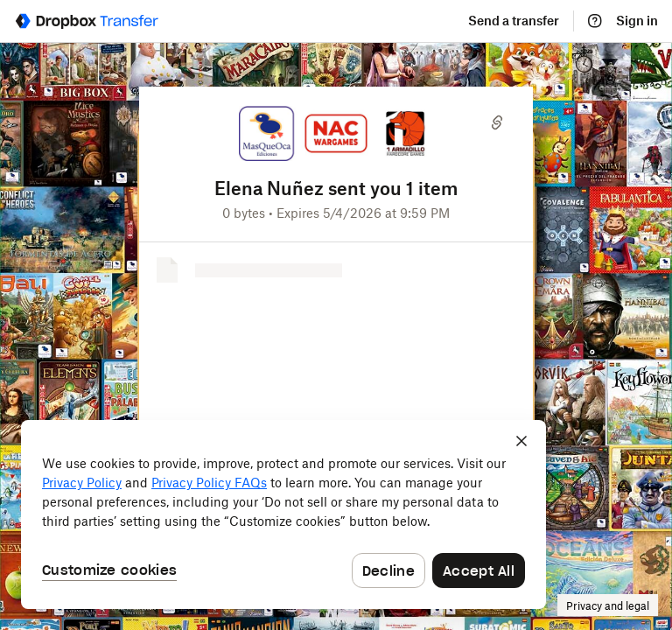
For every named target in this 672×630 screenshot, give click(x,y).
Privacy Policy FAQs (209, 484)
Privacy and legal (608, 606)
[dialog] (283, 514)
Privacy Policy (82, 484)
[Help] (595, 21)
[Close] (521, 441)
